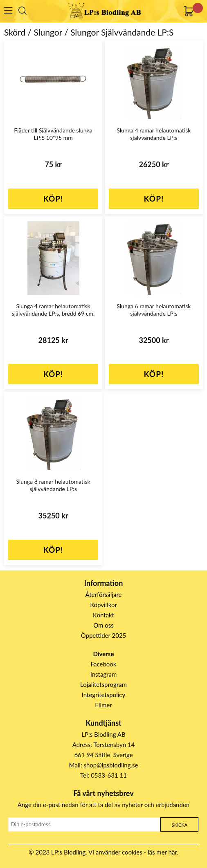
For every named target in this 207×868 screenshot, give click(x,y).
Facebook (104, 664)
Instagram (104, 674)
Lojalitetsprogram (103, 684)
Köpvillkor (103, 605)
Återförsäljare (104, 594)
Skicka (180, 825)
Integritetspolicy (104, 695)
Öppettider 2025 (104, 635)
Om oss (103, 625)
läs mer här (162, 852)
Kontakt (103, 615)
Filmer (103, 705)
